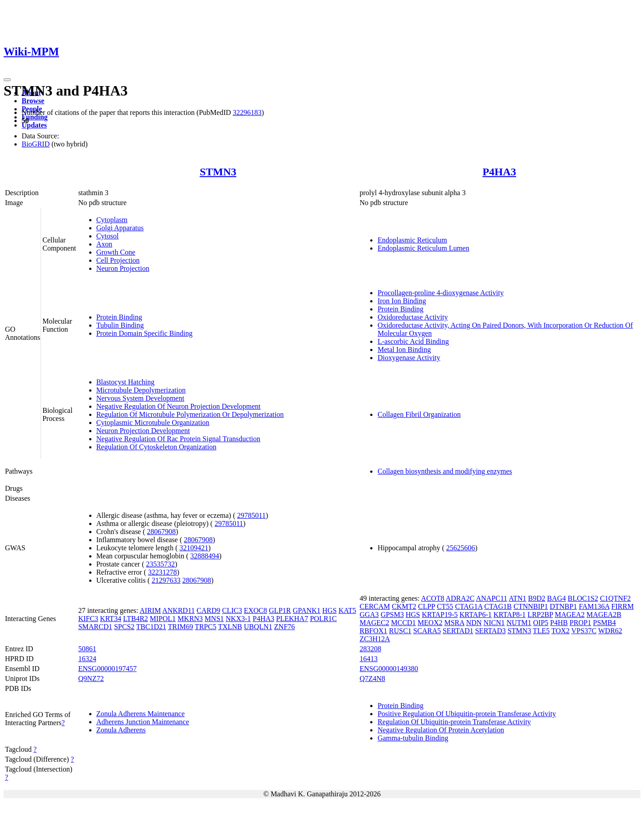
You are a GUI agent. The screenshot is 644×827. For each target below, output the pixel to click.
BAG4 (557, 598)
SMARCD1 (95, 627)
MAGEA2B (604, 615)
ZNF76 (285, 627)
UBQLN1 (258, 627)
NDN (474, 623)
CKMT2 (404, 606)
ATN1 (517, 598)
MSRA (454, 623)
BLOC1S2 (583, 598)
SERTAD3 (490, 631)
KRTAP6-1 (476, 615)
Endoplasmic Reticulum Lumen (423, 248)
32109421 (194, 548)
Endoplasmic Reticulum (412, 240)
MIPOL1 (163, 619)
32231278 (163, 572)
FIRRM (622, 606)
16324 (87, 659)
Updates (34, 125)
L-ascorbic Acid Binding (413, 341)
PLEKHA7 (292, 619)
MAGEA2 (570, 615)
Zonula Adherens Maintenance (141, 714)
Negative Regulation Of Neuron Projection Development (179, 406)
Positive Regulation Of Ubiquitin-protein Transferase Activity (467, 714)
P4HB (559, 623)
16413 (368, 659)
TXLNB (230, 627)
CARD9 (209, 610)
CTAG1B (498, 606)
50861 (87, 649)
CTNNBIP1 (531, 606)
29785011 (252, 515)
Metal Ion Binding (404, 350)
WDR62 (610, 631)
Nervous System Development (141, 398)
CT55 (445, 606)
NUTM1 (519, 623)
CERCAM (375, 606)
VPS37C (584, 631)
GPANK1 (307, 610)
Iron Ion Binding (402, 301)
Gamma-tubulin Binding (413, 738)
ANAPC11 (492, 598)
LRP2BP (540, 615)
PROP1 (581, 623)
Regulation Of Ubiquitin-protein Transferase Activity (454, 722)
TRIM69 (181, 627)
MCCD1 (403, 623)
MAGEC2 (374, 623)
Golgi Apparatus (120, 228)
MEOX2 (430, 623)
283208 (370, 649)
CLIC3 (232, 610)
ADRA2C (460, 598)
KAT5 (347, 610)
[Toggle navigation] (7, 80)
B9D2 (537, 598)
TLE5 (541, 631)
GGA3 (369, 615)
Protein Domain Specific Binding (145, 333)
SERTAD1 (458, 631)
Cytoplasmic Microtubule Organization (153, 423)
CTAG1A (469, 606)
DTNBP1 (563, 606)
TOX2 (560, 631)
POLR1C (323, 619)
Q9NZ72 (91, 679)
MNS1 (214, 619)
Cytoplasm (112, 220)
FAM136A (594, 606)
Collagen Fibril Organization (419, 414)
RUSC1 (400, 631)
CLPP (426, 606)
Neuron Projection (123, 268)
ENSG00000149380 (389, 669)
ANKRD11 (178, 610)
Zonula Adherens (121, 730)
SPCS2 (124, 627)
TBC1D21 (151, 627)
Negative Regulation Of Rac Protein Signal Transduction (178, 439)
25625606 (461, 548)
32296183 (247, 112)
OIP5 (541, 623)
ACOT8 (433, 598)
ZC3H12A (375, 639)
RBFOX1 (373, 631)
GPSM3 (392, 615)
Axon (104, 244)
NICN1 (494, 623)
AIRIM (150, 610)
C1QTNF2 (615, 598)
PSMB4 (605, 623)
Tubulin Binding (120, 325)
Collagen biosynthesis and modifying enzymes (445, 471)
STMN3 (218, 172)
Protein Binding (119, 317)
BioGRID (36, 144)
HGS (330, 610)
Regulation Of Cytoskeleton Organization (156, 447)
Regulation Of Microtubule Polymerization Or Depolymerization (190, 414)
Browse (33, 101)
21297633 (166, 580)
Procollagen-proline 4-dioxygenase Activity (440, 293)
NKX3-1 (238, 619)
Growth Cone (116, 252)
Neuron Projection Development (143, 431)
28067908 (161, 532)
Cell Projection (118, 260)
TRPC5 (205, 627)
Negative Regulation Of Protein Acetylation (441, 730)
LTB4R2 (135, 619)
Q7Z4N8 (372, 679)
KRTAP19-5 (440, 615)
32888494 (204, 556)
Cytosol (108, 236)
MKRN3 (190, 619)
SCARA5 (427, 631)
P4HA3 (499, 172)
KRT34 (111, 619)
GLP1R (280, 610)
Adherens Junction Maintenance (143, 722)
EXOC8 (255, 610)
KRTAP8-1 (510, 615)
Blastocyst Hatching (125, 382)
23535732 (160, 564)
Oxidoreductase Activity (413, 317)
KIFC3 (88, 619)
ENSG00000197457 (108, 669)
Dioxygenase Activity (409, 358)
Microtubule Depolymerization (141, 390)
